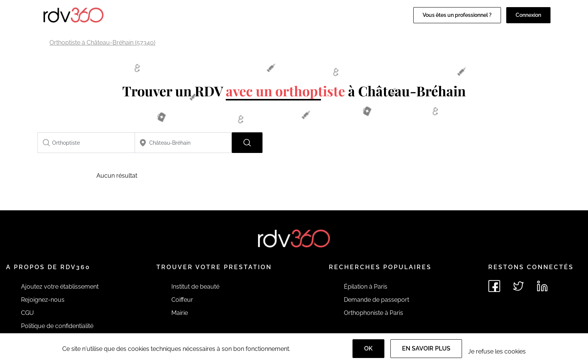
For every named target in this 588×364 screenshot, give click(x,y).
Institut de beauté (195, 287)
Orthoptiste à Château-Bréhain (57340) (102, 43)
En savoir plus (426, 348)
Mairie (180, 313)
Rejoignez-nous (43, 300)
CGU (27, 313)
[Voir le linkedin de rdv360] (542, 286)
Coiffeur (182, 300)
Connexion (528, 15)
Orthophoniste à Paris (373, 313)
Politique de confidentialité (57, 326)
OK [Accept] (368, 348)
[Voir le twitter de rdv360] (518, 286)
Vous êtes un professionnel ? (457, 15)
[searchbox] (86, 143)
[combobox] (86, 143)
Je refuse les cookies (497, 351)
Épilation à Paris (366, 287)
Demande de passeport (376, 300)
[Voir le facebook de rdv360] (494, 286)
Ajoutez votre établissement (60, 287)
